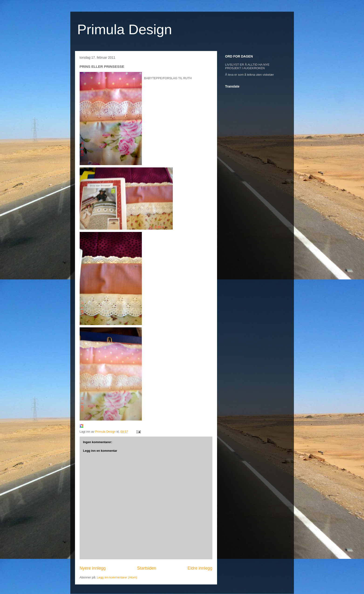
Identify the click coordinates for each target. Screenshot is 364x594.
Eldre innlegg (200, 568)
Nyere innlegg (93, 568)
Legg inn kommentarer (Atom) (117, 577)
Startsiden (147, 568)
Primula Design (125, 29)
